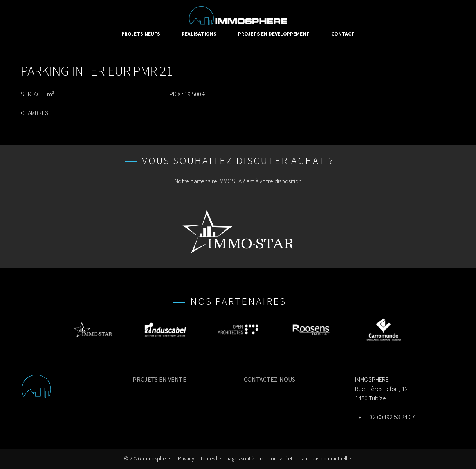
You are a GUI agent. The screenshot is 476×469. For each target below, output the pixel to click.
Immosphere (156, 459)
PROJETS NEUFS (141, 34)
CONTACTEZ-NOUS (270, 379)
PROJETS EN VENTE (160, 379)
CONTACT (343, 34)
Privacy (186, 459)
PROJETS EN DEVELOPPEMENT (274, 34)
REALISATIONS (199, 34)
